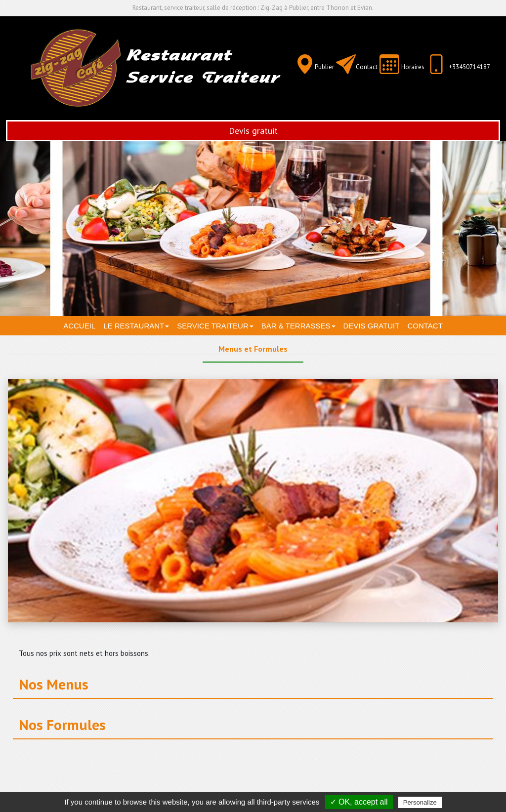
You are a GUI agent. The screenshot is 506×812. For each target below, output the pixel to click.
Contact (367, 67)
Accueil (79, 326)
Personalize (420, 802)
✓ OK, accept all (359, 802)
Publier (324, 67)
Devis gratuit (253, 131)
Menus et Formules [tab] (253, 349)
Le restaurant (136, 326)
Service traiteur (215, 326)
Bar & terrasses (298, 326)
